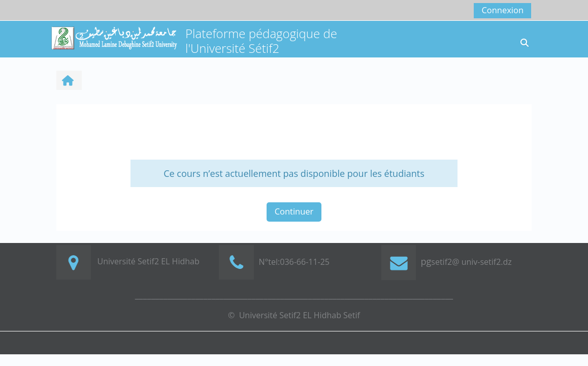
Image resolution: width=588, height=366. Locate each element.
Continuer (294, 211)
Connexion (502, 10)
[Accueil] (114, 37)
